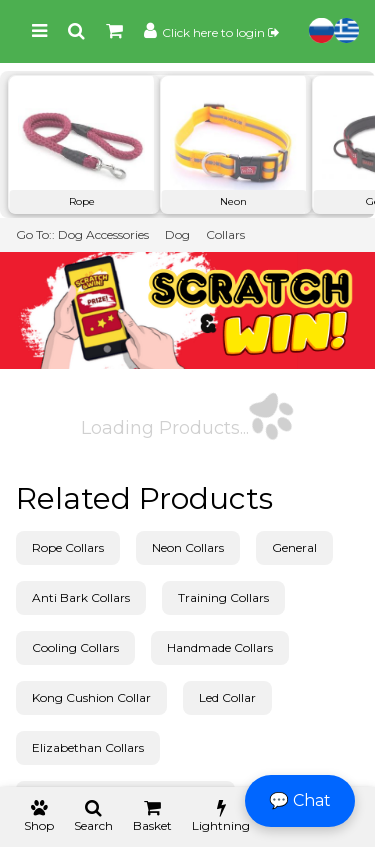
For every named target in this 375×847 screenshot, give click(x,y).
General (294, 547)
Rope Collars (68, 547)
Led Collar (227, 697)
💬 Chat (300, 800)
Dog (177, 234)
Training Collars (223, 597)
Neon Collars (188, 547)
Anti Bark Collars (81, 597)
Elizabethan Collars (88, 747)
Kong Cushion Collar (91, 697)
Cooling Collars (75, 647)
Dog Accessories (103, 234)
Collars (225, 234)
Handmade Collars (220, 647)
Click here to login (220, 32)
